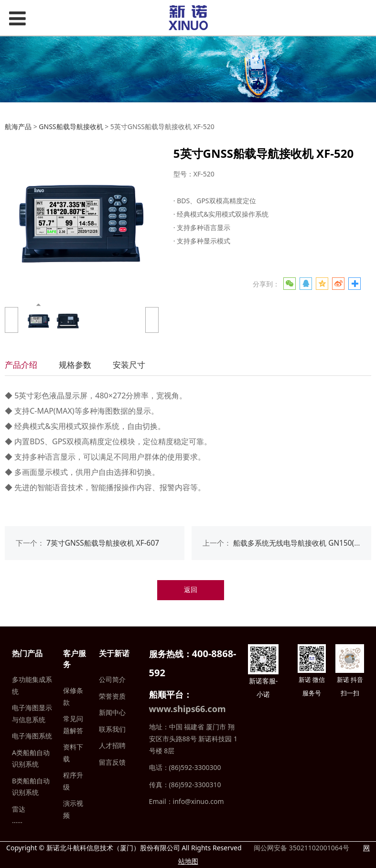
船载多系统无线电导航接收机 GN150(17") (300, 543)
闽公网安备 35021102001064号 (300, 848)
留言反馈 (112, 762)
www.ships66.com (188, 709)
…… (17, 820)
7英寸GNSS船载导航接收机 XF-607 (103, 543)
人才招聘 (112, 745)
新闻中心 (112, 712)
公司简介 (112, 679)
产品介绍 (21, 365)
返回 (191, 589)
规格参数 (75, 365)
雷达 (19, 809)
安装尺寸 (129, 365)
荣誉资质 (112, 696)
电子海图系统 (32, 736)
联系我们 (112, 729)
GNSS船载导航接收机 (71, 126)
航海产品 (18, 126)
